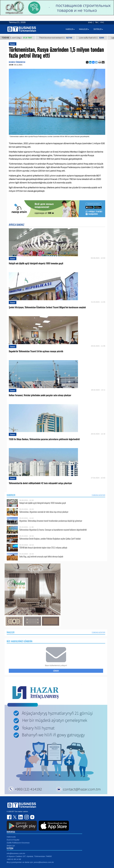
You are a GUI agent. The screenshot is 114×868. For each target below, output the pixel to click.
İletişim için (11, 846)
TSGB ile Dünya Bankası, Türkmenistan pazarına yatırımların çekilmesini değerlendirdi (44, 439)
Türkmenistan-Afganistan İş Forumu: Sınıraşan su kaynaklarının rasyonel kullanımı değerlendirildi (53, 530)
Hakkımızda (11, 837)
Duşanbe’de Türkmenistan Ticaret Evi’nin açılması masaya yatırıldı (36, 351)
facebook (9, 817)
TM (96, 22)
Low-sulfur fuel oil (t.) (94, 38)
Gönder (56, 671)
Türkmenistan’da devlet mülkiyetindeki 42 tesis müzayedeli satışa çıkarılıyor (40, 483)
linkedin (21, 817)
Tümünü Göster (98, 495)
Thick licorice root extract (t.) (58, 38)
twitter (15, 817)
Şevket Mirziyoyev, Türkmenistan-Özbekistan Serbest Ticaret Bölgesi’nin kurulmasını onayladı (47, 307)
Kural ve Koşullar (13, 840)
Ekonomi (13, 44)
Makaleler (84, 29)
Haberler (11, 495)
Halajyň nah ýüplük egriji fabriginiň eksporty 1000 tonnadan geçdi (36, 263)
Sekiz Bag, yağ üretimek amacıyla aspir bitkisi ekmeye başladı (41, 556)
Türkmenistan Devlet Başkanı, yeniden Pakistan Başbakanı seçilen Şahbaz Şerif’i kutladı (50, 539)
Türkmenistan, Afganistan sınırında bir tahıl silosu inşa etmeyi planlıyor (44, 512)
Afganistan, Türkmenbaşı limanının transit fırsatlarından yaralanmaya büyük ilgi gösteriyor (51, 521)
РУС (102, 22)
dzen (32, 817)
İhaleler (11, 632)
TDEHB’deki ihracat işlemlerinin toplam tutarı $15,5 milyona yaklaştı (43, 548)
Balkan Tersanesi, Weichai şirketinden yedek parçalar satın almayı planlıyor (40, 395)
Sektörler (98, 29)
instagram (26, 817)
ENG (90, 22)
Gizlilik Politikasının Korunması (18, 843)
